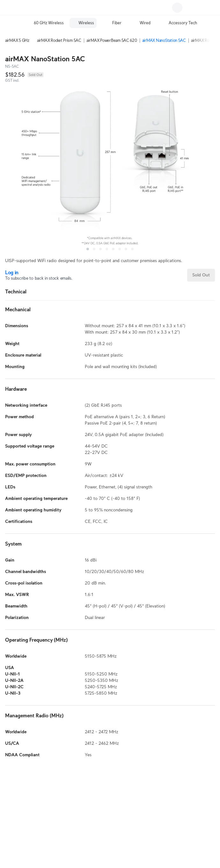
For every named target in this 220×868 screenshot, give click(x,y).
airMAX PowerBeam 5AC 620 (112, 40)
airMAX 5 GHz (17, 40)
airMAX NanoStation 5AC (164, 40)
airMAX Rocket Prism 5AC (59, 40)
